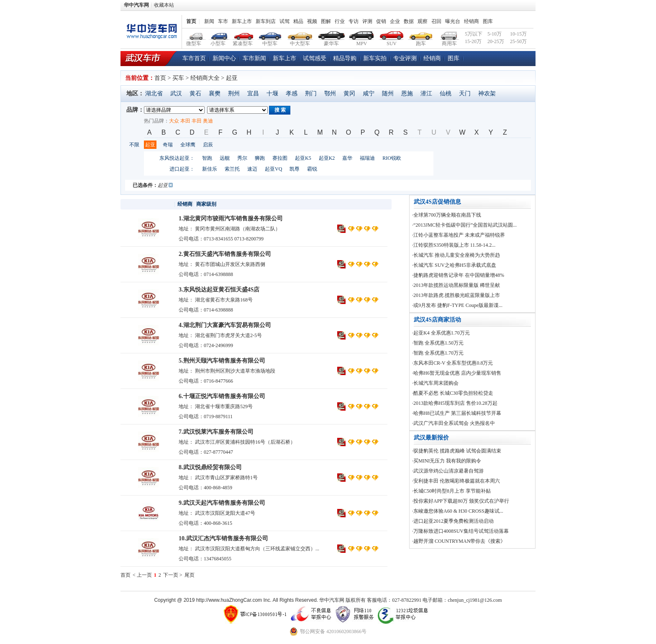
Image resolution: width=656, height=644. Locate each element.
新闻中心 (224, 58)
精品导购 (345, 58)
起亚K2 (327, 158)
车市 (223, 21)
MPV (362, 34)
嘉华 (347, 158)
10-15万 (518, 34)
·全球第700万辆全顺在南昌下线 (447, 215)
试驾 (284, 21)
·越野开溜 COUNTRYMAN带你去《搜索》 (459, 541)
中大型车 (300, 34)
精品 (298, 21)
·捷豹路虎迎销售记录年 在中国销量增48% (458, 275)
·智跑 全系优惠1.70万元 (438, 353)
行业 (340, 21)
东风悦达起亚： (177, 158)
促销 (381, 21)
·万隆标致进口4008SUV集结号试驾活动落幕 (460, 531)
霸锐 (312, 169)
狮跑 (260, 158)
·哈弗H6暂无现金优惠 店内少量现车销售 (457, 373)
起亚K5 (303, 158)
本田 (185, 121)
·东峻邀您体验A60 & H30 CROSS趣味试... (458, 511)
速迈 (252, 169)
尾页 (190, 575)
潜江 (426, 93)
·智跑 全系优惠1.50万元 (438, 343)
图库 (488, 21)
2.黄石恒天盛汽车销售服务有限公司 (225, 254)
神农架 (487, 93)
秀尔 (242, 158)
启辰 (208, 145)
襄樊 (215, 93)
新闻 (209, 21)
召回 (436, 21)
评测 (367, 21)
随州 (388, 93)
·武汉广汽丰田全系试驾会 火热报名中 (454, 423)
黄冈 (349, 93)
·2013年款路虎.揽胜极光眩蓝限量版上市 (456, 295)
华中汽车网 (136, 5)
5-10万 (495, 34)
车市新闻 (254, 58)
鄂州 (330, 93)
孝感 (292, 93)
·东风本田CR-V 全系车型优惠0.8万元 (452, 363)
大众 (174, 121)
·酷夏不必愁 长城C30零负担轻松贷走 (453, 393)
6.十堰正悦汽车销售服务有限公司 (222, 396)
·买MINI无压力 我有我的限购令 (447, 461)
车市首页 (194, 58)
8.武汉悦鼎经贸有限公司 (210, 467)
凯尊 (295, 169)
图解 (326, 21)
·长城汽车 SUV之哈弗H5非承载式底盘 (454, 265)
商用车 (449, 34)
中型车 (270, 34)
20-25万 (496, 41)
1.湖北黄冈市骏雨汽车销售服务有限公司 (231, 218)
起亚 (150, 145)
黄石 (195, 93)
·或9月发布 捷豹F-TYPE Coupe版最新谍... (457, 305)
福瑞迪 (367, 158)
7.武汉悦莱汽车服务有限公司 (216, 432)
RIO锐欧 (392, 158)
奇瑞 (168, 145)
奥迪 (208, 121)
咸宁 (369, 93)
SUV (392, 34)
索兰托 (232, 169)
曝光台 (453, 21)
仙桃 (446, 93)
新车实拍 (375, 58)
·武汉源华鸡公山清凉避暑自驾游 (448, 471)
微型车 (194, 34)
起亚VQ (273, 169)
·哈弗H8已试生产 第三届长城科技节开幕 (457, 413)
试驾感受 (315, 58)
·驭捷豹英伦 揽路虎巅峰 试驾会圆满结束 (457, 451)
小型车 (218, 34)
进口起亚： (182, 169)
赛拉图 (280, 158)
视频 (312, 21)
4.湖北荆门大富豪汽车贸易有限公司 (225, 325)
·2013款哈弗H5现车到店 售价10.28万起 (455, 403)
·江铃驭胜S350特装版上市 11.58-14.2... (454, 245)
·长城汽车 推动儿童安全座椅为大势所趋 (456, 255)
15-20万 (473, 41)
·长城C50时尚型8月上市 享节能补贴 (451, 491)
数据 (409, 21)
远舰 (225, 158)
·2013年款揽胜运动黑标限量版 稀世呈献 (456, 285)
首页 (191, 21)
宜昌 (253, 93)
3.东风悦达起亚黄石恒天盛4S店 (219, 290)
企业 (395, 21)
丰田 (197, 121)
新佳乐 (210, 169)
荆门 (311, 93)
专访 (354, 21)
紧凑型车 (243, 34)
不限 (134, 145)
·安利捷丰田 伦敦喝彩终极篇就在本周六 (456, 481)
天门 (465, 93)
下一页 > (173, 575)
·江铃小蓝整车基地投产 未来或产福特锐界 (459, 235)
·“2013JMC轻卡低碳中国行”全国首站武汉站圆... (464, 225)
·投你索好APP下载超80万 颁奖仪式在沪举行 (461, 501)
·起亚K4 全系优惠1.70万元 (441, 333)
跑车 (421, 34)
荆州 (234, 93)
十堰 (272, 93)
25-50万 (518, 41)
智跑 (207, 158)
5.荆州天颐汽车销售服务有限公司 (222, 361)
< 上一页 (142, 575)
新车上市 (242, 21)
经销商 (471, 21)
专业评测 (405, 58)
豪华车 (332, 34)
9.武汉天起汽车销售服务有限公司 (222, 503)
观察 (423, 21)
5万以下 (474, 34)
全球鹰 (188, 145)
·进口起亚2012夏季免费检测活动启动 (453, 521)
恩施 (407, 93)
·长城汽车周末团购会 (435, 383)
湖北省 (154, 93)
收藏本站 (164, 5)
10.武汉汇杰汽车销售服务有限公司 (223, 538)
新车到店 (266, 21)
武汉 (176, 93)
